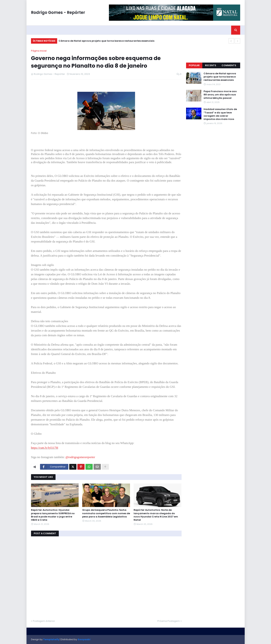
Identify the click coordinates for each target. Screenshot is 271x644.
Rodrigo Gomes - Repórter (58, 13)
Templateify (51, 639)
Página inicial (39, 51)
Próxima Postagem (169, 621)
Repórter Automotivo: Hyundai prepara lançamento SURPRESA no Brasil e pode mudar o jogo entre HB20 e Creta (53, 515)
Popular (194, 65)
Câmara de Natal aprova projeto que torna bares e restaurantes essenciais (106, 41)
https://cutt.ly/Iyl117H (45, 448)
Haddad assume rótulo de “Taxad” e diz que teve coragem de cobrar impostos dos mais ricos (220, 114)
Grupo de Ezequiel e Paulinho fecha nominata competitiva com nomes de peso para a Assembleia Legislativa (106, 513)
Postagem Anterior (44, 621)
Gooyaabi (84, 639)
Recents (211, 65)
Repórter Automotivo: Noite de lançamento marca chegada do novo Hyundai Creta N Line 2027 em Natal (156, 515)
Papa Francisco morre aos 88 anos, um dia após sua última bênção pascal (220, 95)
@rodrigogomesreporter (80, 457)
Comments (229, 65)
